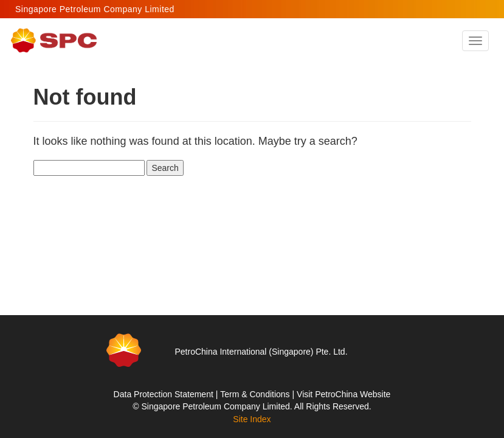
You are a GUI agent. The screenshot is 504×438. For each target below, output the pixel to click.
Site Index (252, 419)
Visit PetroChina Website (343, 394)
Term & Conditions (255, 394)
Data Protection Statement (164, 394)
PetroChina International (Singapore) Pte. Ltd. (261, 352)
